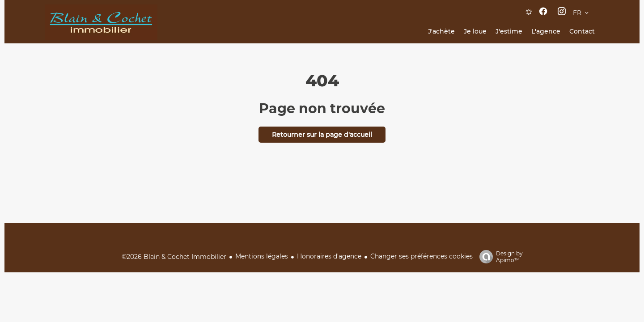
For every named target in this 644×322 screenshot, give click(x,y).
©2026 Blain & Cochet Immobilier (174, 257)
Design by (499, 257)
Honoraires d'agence (329, 256)
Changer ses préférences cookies (422, 256)
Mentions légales (262, 256)
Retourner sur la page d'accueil (322, 135)
